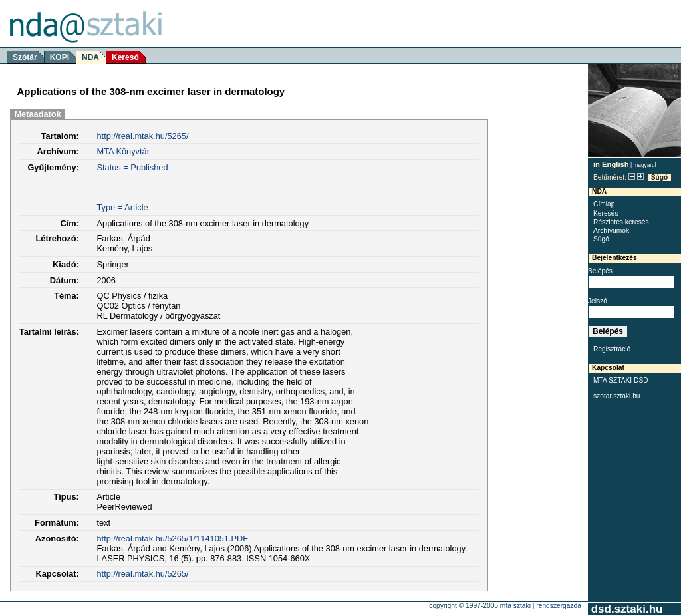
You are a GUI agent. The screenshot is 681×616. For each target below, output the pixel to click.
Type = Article (122, 207)
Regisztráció (612, 349)
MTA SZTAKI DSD (621, 380)
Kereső (125, 57)
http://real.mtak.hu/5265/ (142, 136)
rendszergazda (559, 606)
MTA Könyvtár (123, 151)
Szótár (25, 57)
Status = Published (132, 167)
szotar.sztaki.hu (617, 396)
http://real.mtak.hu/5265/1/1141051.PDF (172, 539)
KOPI (60, 57)
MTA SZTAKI (515, 606)
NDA (90, 57)
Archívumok (611, 231)
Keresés (606, 213)
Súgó (660, 177)
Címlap (604, 204)
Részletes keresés (621, 222)
